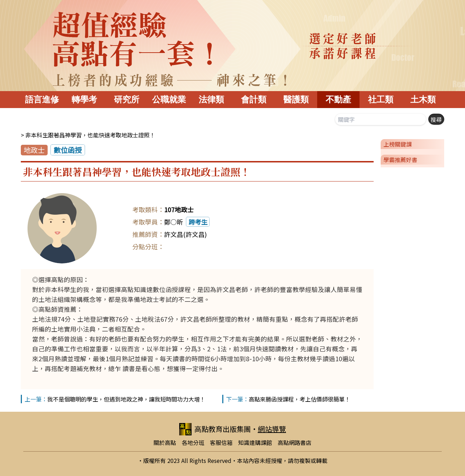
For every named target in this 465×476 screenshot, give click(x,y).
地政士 (34, 150)
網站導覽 (272, 429)
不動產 (338, 99)
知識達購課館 (255, 442)
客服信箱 (221, 442)
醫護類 (296, 99)
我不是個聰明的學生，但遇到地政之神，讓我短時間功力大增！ (126, 399)
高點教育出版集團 (215, 429)
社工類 (381, 99)
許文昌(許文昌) (185, 234)
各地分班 (193, 442)
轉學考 (84, 99)
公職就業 (169, 99)
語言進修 (42, 99)
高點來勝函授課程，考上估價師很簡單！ (300, 399)
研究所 (127, 99)
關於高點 (165, 442)
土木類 (423, 99)
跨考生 (198, 222)
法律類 (211, 99)
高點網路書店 (295, 442)
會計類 (254, 99)
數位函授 (68, 150)
